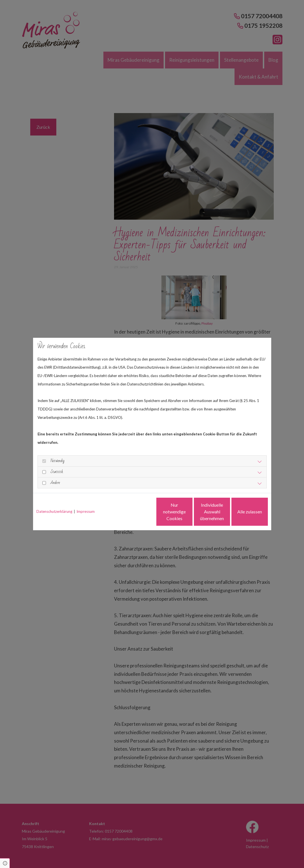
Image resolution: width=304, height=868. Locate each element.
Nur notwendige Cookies (135, 512)
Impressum (86, 511)
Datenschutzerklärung (54, 511)
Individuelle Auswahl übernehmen (189, 512)
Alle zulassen (242, 512)
